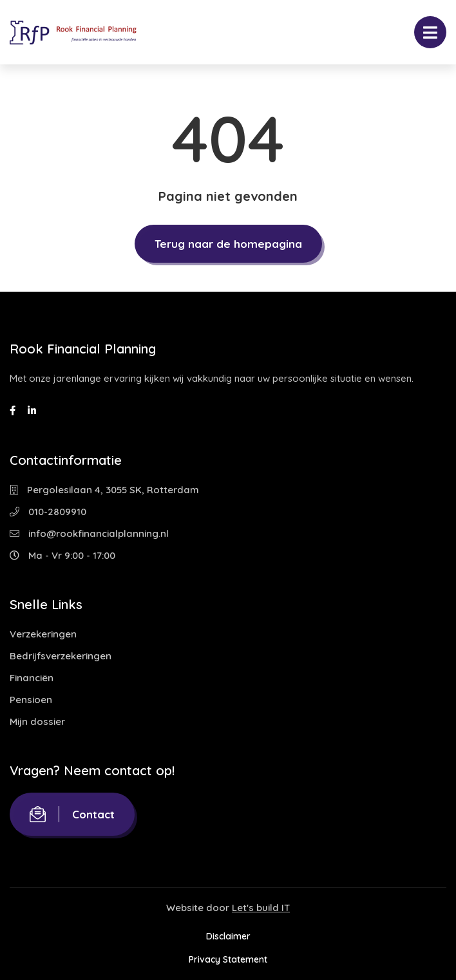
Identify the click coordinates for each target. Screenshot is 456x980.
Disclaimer (228, 936)
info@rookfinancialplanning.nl (89, 533)
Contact (72, 814)
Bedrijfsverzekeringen (61, 656)
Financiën (32, 678)
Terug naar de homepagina (228, 244)
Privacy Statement (228, 959)
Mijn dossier (37, 721)
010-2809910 (48, 512)
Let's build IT (261, 908)
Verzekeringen (43, 634)
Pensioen (31, 700)
